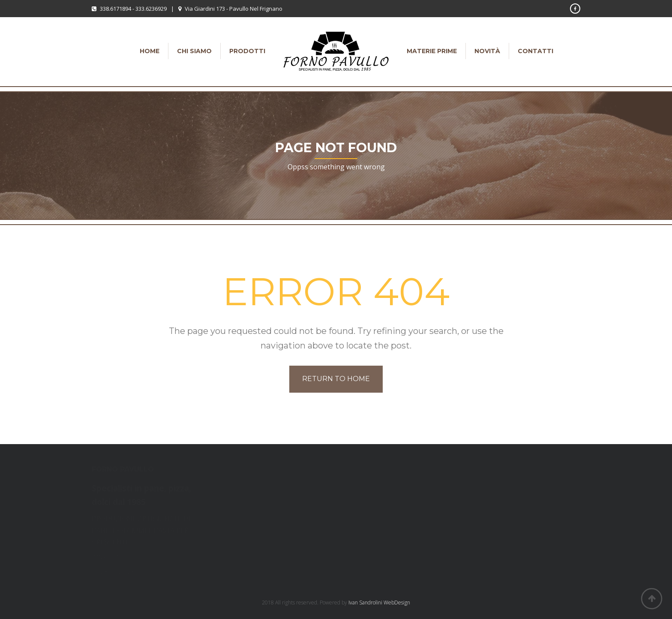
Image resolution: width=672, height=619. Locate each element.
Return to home (336, 379)
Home (150, 51)
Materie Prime (432, 51)
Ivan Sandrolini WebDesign (379, 602)
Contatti (535, 51)
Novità (487, 51)
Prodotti (247, 51)
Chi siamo (194, 51)
